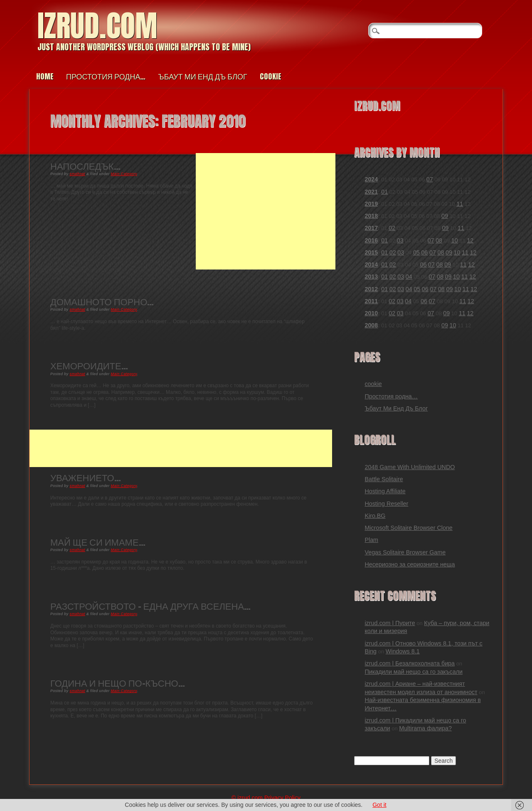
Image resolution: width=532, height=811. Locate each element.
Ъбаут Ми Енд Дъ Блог (202, 76)
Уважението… (86, 477)
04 (409, 277)
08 (439, 240)
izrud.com (97, 26)
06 (424, 252)
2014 (371, 265)
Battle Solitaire (384, 479)
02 (392, 228)
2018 (371, 216)
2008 (371, 325)
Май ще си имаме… (98, 542)
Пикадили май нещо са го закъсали (414, 672)
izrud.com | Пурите (390, 623)
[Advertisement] (266, 211)
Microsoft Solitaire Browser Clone (408, 528)
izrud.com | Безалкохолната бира (410, 663)
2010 (371, 313)
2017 (371, 228)
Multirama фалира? (425, 728)
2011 (371, 301)
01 (384, 192)
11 (460, 204)
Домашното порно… (102, 301)
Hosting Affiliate (385, 491)
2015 (371, 252)
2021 (371, 192)
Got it (379, 805)
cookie (271, 76)
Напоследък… (85, 166)
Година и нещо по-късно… (118, 683)
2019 (371, 204)
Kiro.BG (375, 516)
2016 (371, 240)
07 (430, 179)
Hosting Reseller (386, 504)
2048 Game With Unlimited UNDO (410, 467)
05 (416, 252)
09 (445, 216)
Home (45, 76)
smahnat (78, 174)
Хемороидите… (89, 365)
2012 (371, 289)
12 (470, 240)
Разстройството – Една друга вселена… (150, 606)
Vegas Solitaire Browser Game (405, 552)
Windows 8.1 (403, 651)
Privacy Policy (282, 798)
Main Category (124, 174)
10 (455, 240)
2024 (371, 179)
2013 (371, 277)
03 (400, 240)
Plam (371, 540)
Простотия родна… (106, 76)
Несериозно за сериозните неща (410, 564)
